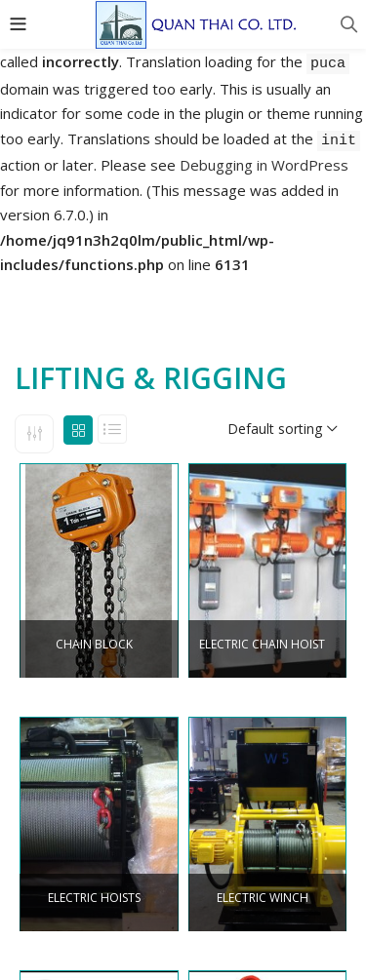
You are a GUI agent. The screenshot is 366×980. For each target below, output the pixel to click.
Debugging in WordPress (264, 165)
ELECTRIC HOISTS (94, 898)
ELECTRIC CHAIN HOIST (262, 645)
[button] (282, 429)
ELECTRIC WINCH (263, 898)
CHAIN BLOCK (94, 645)
